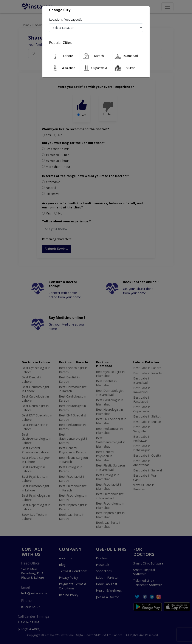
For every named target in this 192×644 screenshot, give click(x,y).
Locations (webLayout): (65, 19)
